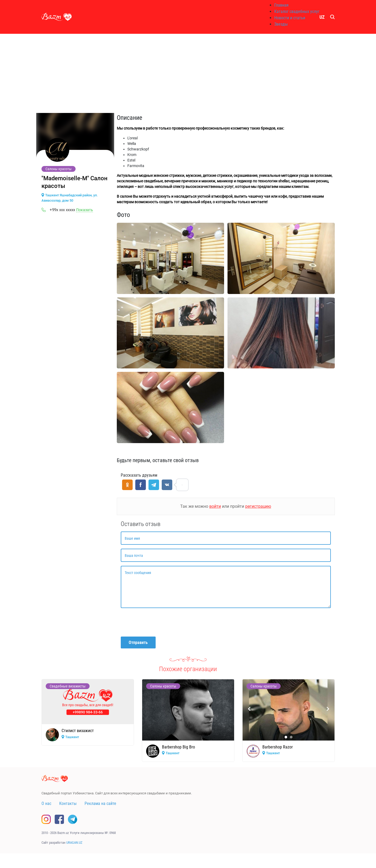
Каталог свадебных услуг (297, 11)
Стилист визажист (78, 731)
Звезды (281, 24)
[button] (286, 737)
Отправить (138, 642)
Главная (281, 5)
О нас (46, 803)
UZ (322, 17)
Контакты (68, 803)
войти (215, 506)
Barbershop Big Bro (178, 747)
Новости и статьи (290, 18)
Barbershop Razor (278, 747)
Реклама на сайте (100, 803)
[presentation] (161, 622)
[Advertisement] (188, 73)
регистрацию (258, 506)
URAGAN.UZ (74, 843)
